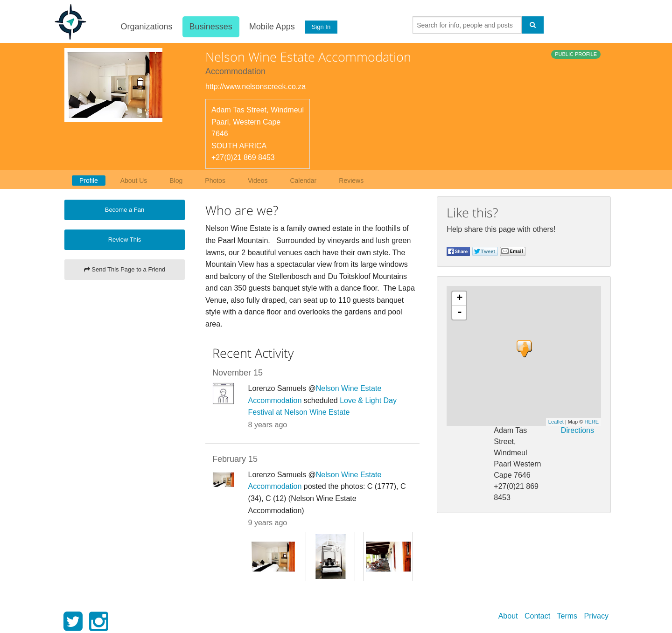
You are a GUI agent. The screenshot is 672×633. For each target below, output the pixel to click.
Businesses (210, 27)
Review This (125, 240)
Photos (215, 181)
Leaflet (556, 422)
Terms (567, 616)
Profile (89, 181)
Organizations (146, 27)
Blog (176, 181)
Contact (537, 616)
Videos (258, 181)
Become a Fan (125, 210)
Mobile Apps (271, 27)
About (508, 616)
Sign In (321, 27)
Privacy (596, 616)
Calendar (303, 181)
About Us (134, 181)
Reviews (351, 181)
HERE (591, 422)
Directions (577, 430)
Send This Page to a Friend (125, 269)
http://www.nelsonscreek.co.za (255, 87)
